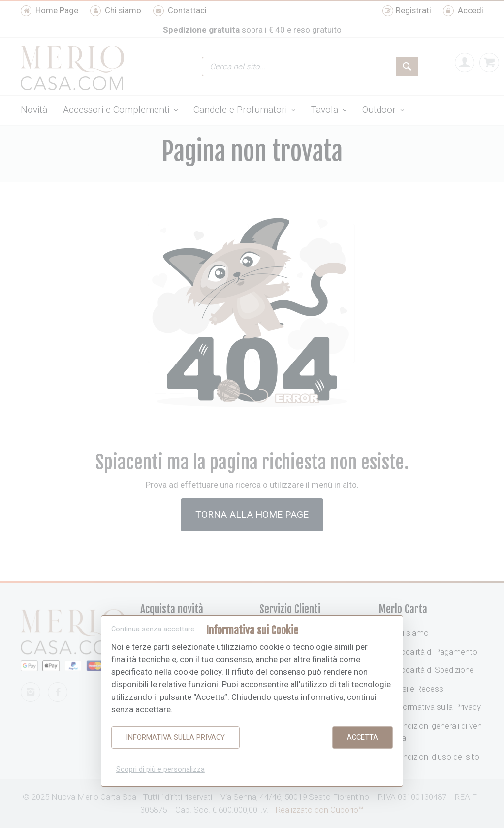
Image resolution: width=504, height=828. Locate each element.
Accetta (362, 737)
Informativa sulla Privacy (175, 737)
